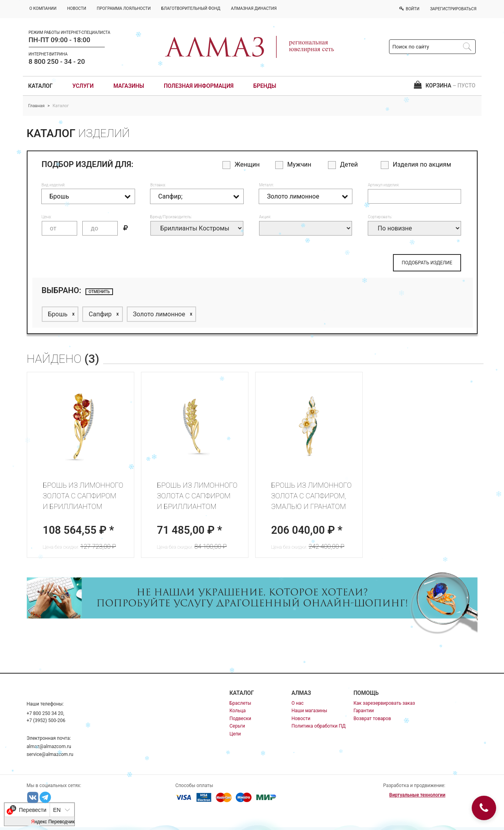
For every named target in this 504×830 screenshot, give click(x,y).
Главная (37, 106)
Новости (301, 719)
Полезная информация (199, 86)
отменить (99, 292)
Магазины (129, 86)
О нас (297, 703)
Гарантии (364, 711)
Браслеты (240, 703)
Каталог (41, 86)
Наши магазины (309, 711)
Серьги (237, 726)
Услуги (83, 86)
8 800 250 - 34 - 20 (57, 61)
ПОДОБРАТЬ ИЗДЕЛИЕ (427, 263)
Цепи (235, 734)
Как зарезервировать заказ (384, 703)
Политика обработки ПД (319, 726)
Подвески (240, 719)
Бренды (265, 86)
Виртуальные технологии (417, 795)
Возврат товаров (372, 719)
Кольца (238, 711)
